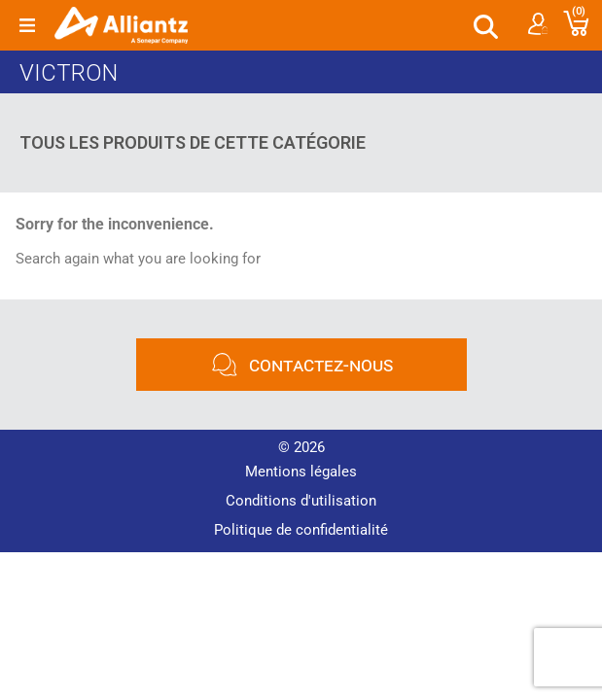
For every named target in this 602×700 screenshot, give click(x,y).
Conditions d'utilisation (301, 501)
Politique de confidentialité (301, 530)
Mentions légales (301, 472)
